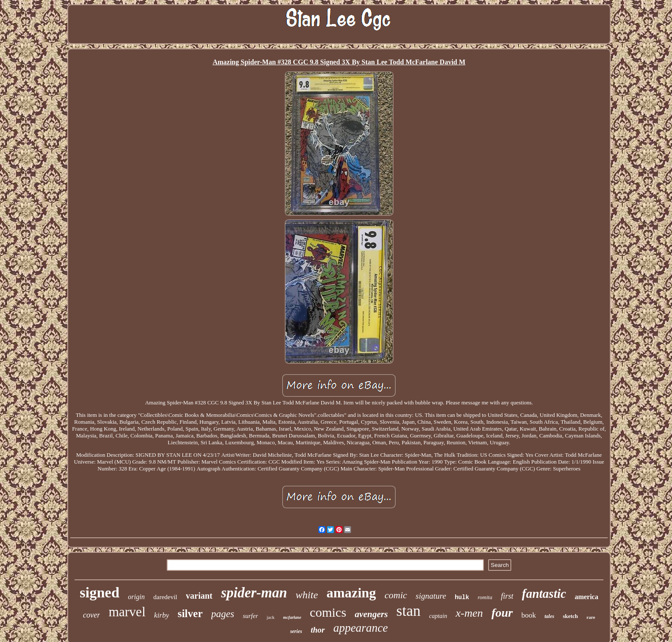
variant (199, 596)
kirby (162, 615)
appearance (361, 628)
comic (396, 595)
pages (223, 614)
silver (190, 613)
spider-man (254, 593)
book (529, 615)
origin (136, 597)
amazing (351, 593)
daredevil (165, 597)
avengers (371, 614)
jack (270, 617)
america (586, 597)
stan (408, 611)
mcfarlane (292, 617)
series (296, 631)
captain (438, 616)
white (307, 595)
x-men (469, 613)
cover (91, 615)
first (507, 596)
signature (431, 596)
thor (318, 630)
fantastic (544, 594)
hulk (462, 597)
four (502, 613)
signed (100, 592)
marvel (127, 612)
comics (328, 612)
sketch (570, 616)
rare (591, 617)
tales (550, 616)
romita (485, 597)
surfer (250, 616)
